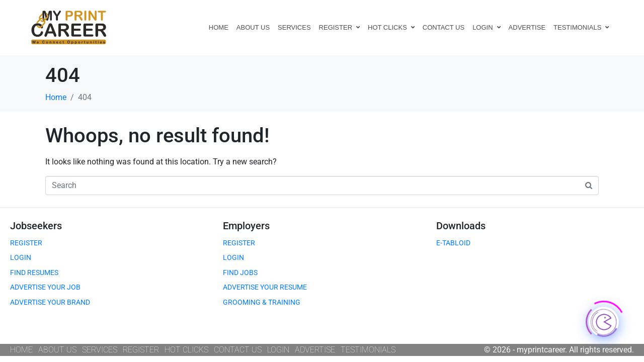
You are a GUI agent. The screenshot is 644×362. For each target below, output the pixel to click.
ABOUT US (253, 27)
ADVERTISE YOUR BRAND (50, 302)
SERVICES (294, 27)
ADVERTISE (527, 27)
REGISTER (339, 27)
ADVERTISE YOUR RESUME (265, 287)
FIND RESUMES (34, 273)
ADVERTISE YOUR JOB (45, 287)
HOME (219, 27)
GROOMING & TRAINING (262, 302)
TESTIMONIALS (581, 27)
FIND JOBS (240, 273)
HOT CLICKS (391, 27)
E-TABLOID (453, 243)
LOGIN (486, 27)
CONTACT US (444, 27)
